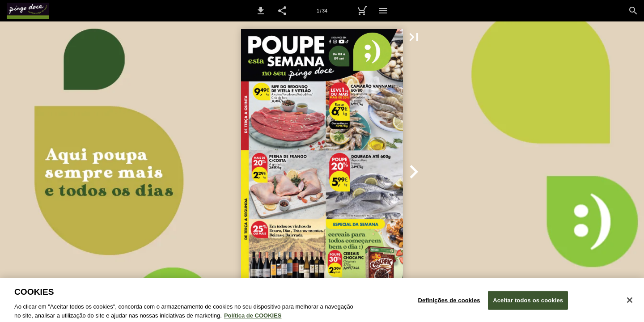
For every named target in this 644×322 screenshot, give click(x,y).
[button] (261, 11)
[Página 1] (322, 11)
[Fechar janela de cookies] (630, 304)
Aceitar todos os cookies (528, 304)
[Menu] (383, 11)
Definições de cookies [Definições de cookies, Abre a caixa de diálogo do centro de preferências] (449, 304)
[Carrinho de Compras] (362, 11)
